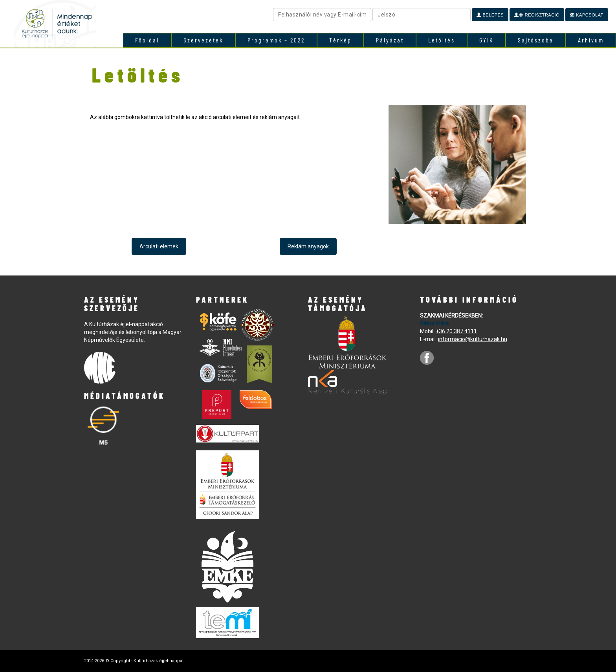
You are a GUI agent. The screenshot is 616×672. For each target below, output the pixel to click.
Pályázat (390, 40)
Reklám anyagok (308, 246)
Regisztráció (537, 15)
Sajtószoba (536, 40)
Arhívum (591, 40)
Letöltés (442, 40)
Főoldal (147, 40)
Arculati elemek (159, 246)
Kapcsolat (587, 15)
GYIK (486, 40)
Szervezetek (203, 40)
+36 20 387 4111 (456, 331)
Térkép (340, 40)
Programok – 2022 (276, 40)
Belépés (490, 15)
